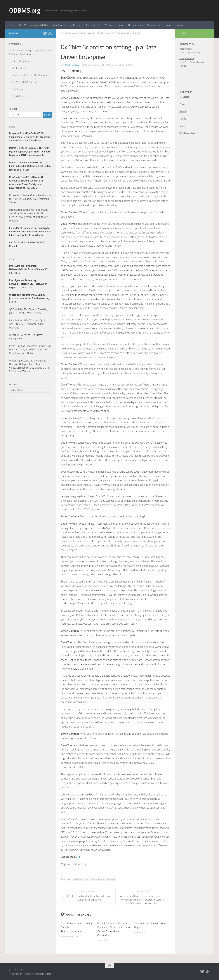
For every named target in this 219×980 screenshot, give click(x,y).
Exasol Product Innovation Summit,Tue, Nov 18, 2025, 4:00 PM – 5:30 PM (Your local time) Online (30, 350)
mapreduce (111, 879)
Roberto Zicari (72, 65)
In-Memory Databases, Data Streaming (30, 75)
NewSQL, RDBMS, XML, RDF (25, 82)
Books (121, 25)
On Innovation (136, 25)
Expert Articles (94, 25)
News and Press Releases (160, 25)
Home (12, 25)
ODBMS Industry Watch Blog (34, 25)
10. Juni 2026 (28, 284)
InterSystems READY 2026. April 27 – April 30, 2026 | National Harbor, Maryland (30, 324)
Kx (79, 857)
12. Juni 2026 (29, 269)
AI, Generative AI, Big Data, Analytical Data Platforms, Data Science (30, 52)
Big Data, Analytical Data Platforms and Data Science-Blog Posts (101, 33)
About (180, 25)
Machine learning (97, 879)
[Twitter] (45, 33)
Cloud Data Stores (20, 61)
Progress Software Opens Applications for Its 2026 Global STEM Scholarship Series (30, 199)
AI (69, 879)
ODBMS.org (25, 10)
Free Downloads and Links (66, 25)
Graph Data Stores (20, 68)
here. (85, 864)
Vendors (109, 25)
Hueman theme (46, 974)
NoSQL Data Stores (21, 89)
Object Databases (20, 96)
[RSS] (50, 33)
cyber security (78, 879)
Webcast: (14, 335)
